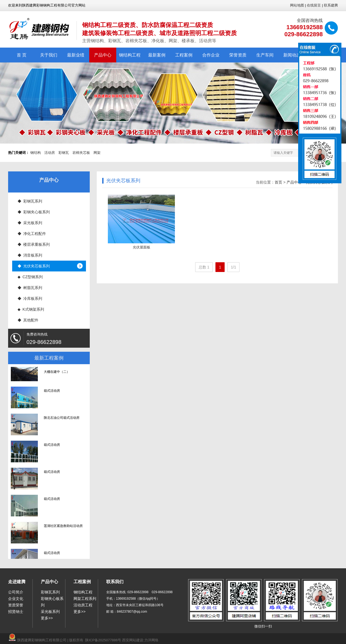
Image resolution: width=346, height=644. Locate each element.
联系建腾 (331, 5)
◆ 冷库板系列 (30, 298)
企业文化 (16, 599)
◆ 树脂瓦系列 (30, 288)
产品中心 (103, 55)
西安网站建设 (133, 640)
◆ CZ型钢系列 (30, 277)
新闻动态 (292, 55)
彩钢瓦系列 (50, 592)
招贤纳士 (16, 612)
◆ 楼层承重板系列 (34, 244)
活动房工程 (83, 605)
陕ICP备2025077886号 (103, 640)
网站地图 (297, 5)
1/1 (233, 267)
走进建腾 (17, 582)
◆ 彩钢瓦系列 (30, 201)
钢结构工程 (130, 55)
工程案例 (184, 55)
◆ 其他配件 (28, 320)
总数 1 (204, 267)
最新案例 (157, 55)
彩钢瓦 (64, 153)
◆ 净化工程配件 (32, 234)
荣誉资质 (238, 55)
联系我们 (115, 582)
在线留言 (314, 5)
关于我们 (49, 55)
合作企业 (211, 55)
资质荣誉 (16, 605)
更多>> (47, 618)
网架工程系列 (85, 599)
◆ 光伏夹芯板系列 (34, 266)
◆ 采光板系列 (30, 223)
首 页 (22, 55)
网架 (97, 153)
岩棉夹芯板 (81, 153)
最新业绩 (76, 55)
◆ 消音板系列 (30, 255)
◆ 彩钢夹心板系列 (34, 212)
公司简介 (16, 592)
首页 (278, 182)
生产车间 (265, 55)
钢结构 (36, 153)
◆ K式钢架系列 (31, 309)
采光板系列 (50, 612)
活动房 (50, 153)
